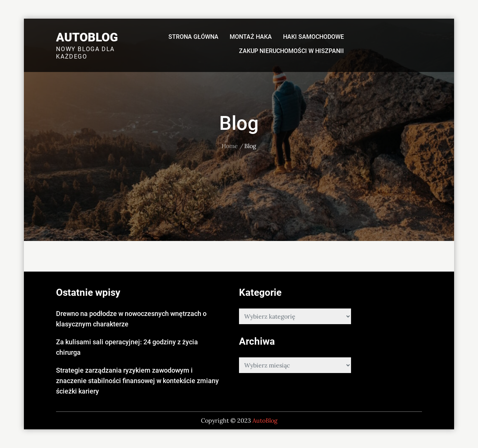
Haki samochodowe (314, 37)
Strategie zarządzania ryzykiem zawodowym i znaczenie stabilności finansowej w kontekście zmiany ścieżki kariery (137, 381)
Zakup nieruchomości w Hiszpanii (291, 51)
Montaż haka (251, 37)
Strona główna (193, 37)
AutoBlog (87, 37)
